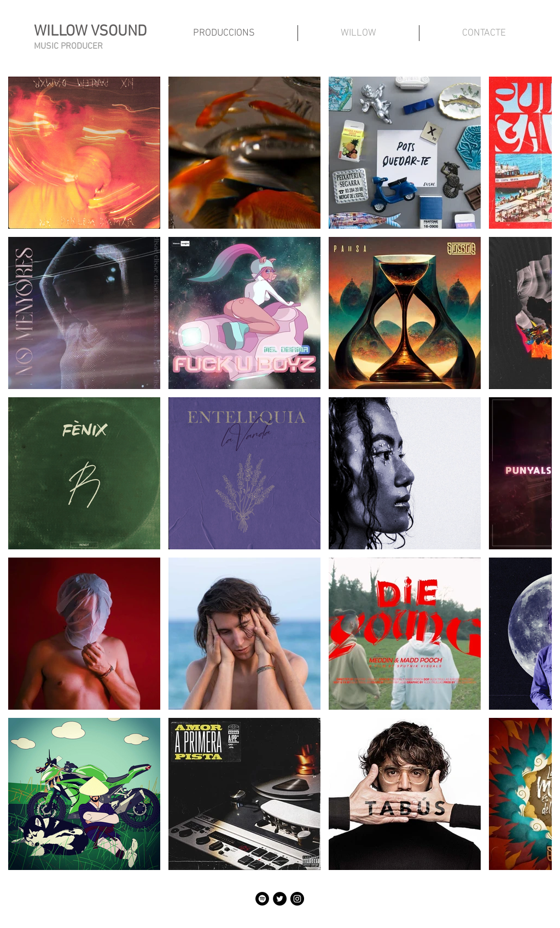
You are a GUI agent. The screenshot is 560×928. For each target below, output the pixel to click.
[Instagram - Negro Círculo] (297, 899)
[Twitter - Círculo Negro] (280, 899)
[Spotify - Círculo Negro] (262, 899)
